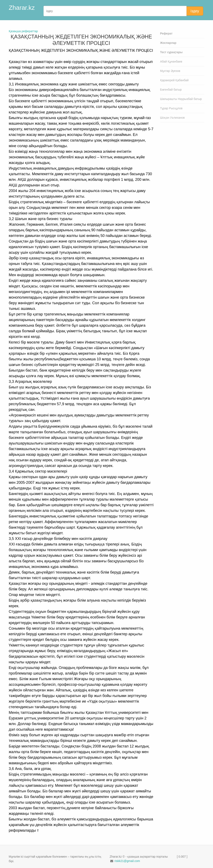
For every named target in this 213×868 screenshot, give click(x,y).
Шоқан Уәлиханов (173, 118)
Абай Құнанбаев (171, 62)
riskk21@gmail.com (127, 861)
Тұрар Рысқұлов (171, 108)
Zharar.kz (22, 8)
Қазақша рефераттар (23, 31)
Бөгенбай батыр (171, 90)
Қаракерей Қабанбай (174, 80)
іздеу (195, 11)
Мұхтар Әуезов (170, 71)
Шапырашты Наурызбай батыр (181, 99)
